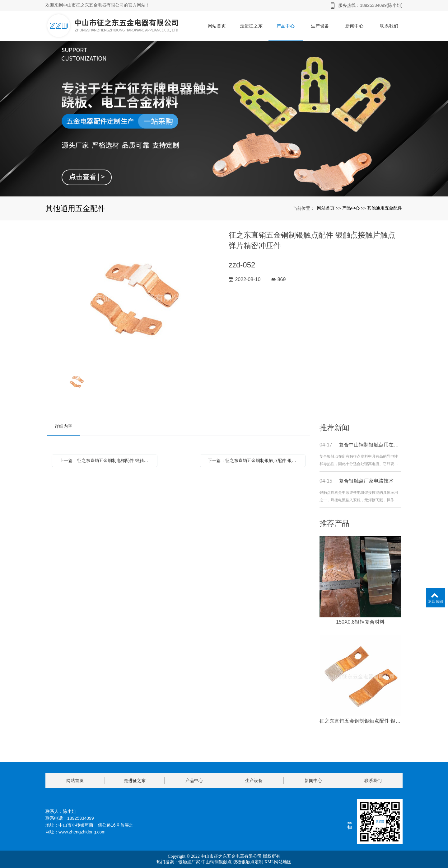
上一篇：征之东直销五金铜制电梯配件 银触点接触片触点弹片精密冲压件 (106, 460)
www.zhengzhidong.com (82, 832)
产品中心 (286, 26)
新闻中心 (355, 26)
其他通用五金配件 (385, 208)
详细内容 (63, 426)
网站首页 (217, 26)
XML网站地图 (278, 862)
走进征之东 (251, 26)
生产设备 (320, 26)
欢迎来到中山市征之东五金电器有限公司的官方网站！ (98, 5)
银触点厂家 (189, 862)
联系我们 (389, 26)
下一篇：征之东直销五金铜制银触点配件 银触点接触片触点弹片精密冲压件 (254, 460)
